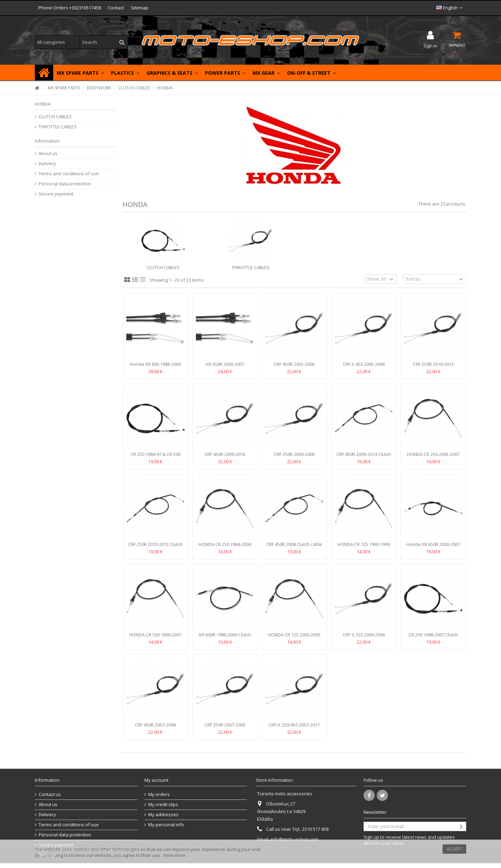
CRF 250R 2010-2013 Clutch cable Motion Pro (155, 547)
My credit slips (163, 805)
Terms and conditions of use (69, 174)
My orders (159, 794)
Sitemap (140, 8)
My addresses (163, 815)
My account (156, 780)
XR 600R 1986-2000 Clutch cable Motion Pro (225, 638)
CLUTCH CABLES (163, 267)
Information (47, 141)
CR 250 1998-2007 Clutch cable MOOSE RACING (433, 638)
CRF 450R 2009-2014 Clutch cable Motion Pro (364, 457)
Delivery (47, 164)
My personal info (166, 825)
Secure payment (56, 194)
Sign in (430, 45)
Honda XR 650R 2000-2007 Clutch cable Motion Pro (433, 547)
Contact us (50, 794)
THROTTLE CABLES (251, 267)
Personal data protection (65, 184)
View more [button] (174, 855)
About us (48, 154)
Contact (116, 8)
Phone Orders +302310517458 (70, 8)
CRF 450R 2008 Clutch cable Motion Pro (294, 547)
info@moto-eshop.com (294, 839)
